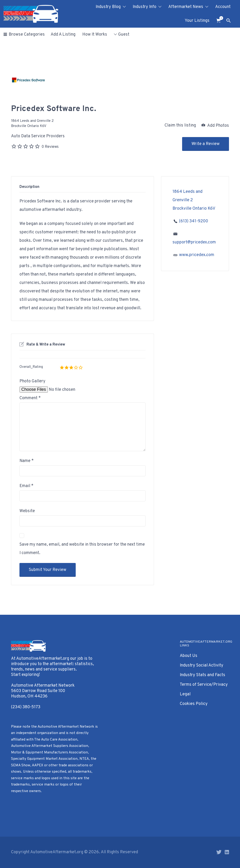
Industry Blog (108, 7)
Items (220, 18)
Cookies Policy (194, 704)
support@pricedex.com (194, 242)
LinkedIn (227, 852)
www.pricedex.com (197, 255)
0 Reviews (50, 147)
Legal (185, 694)
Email (26, 486)
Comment (30, 398)
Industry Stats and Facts (202, 675)
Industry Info (144, 7)
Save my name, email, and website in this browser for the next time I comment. (82, 549)
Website (27, 511)
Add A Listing (63, 35)
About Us (189, 656)
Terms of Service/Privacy (204, 685)
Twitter (219, 852)
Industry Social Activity (202, 665)
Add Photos (215, 126)
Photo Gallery (32, 381)
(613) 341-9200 (194, 221)
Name (27, 461)
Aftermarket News (186, 7)
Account (223, 7)
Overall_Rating (31, 367)
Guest (124, 35)
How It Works (95, 35)
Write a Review (206, 144)
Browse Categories (27, 35)
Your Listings (197, 21)
